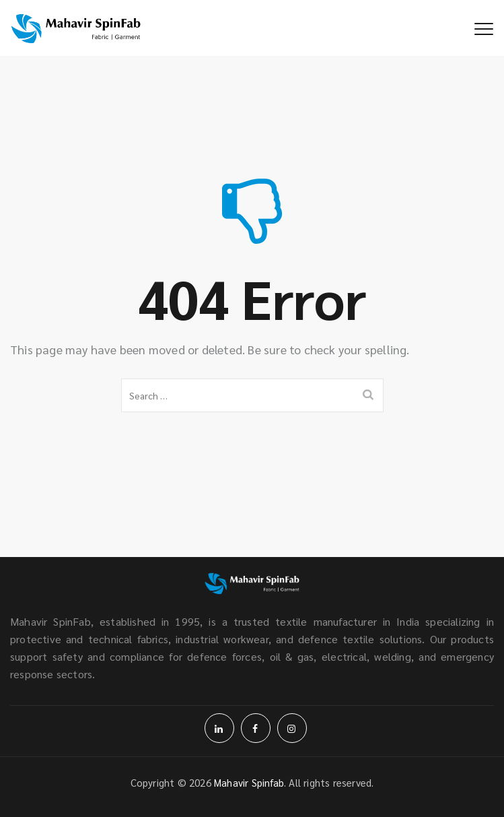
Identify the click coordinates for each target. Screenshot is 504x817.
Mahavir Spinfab (249, 782)
